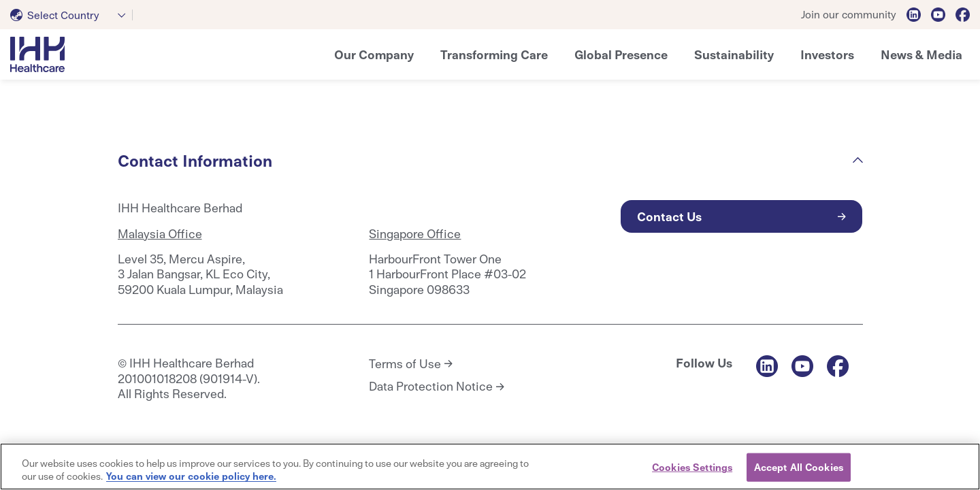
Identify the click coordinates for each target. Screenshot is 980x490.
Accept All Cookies (799, 467)
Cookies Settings (692, 467)
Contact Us (669, 216)
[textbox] (58, 15)
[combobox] (71, 15)
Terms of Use (405, 363)
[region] (490, 467)
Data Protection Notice (431, 386)
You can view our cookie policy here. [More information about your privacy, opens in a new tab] (191, 476)
